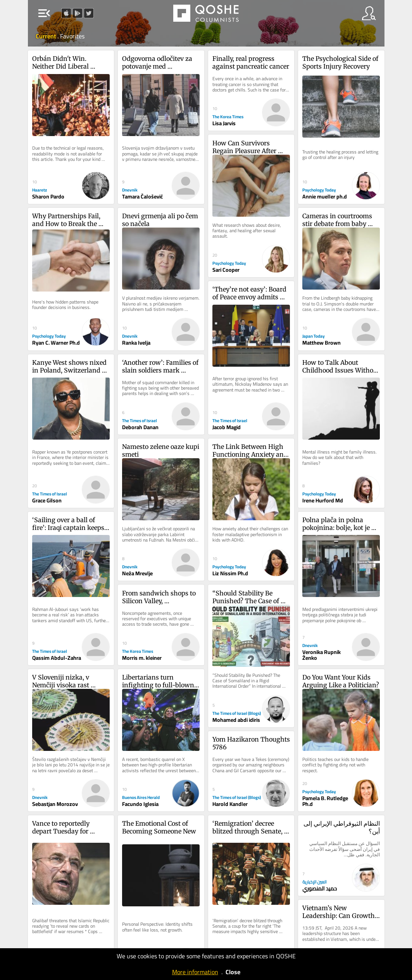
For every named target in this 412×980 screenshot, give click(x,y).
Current (47, 36)
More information (195, 972)
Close (233, 972)
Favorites (72, 36)
